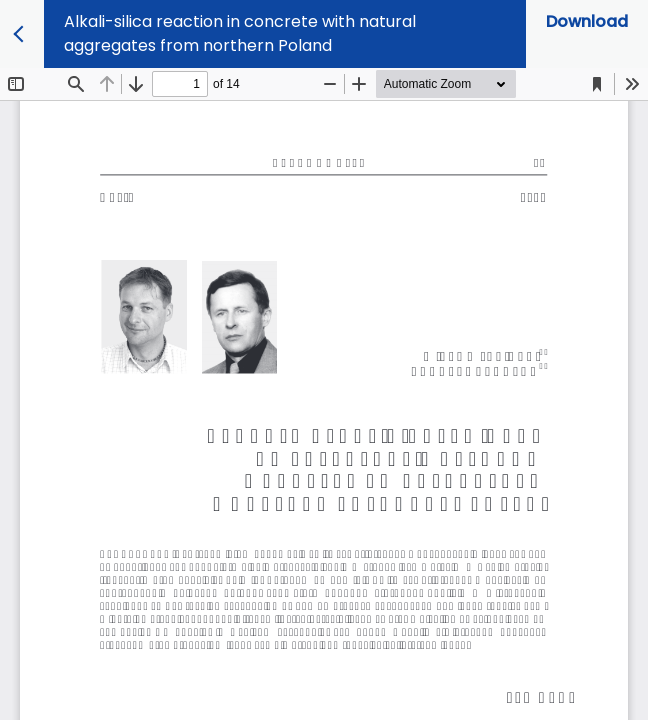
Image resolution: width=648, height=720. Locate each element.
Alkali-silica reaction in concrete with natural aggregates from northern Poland (240, 33)
